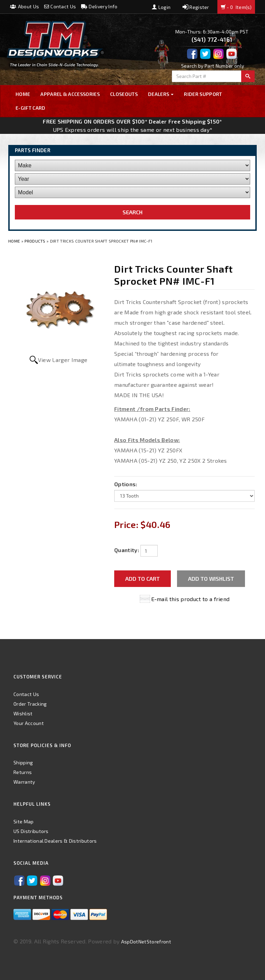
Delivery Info (99, 6)
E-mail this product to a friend (190, 599)
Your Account (29, 723)
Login (161, 7)
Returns (23, 772)
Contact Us (60, 6)
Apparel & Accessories (70, 94)
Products (35, 241)
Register (196, 7)
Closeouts (124, 94)
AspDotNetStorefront (146, 942)
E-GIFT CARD (31, 108)
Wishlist (23, 713)
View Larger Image (63, 360)
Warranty (24, 782)
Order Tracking (30, 704)
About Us (24, 6)
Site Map (24, 821)
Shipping (23, 762)
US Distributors (31, 831)
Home (23, 94)
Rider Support (203, 94)
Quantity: (127, 550)
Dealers (161, 94)
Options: (126, 484)
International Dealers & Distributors (55, 841)
